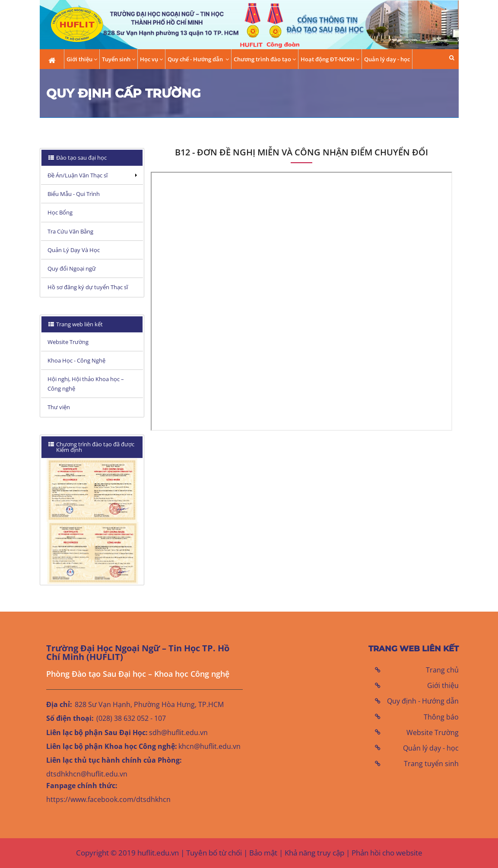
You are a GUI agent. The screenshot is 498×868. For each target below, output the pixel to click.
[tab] (92, 158)
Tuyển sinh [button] (119, 59)
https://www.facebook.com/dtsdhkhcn (108, 799)
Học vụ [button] (151, 59)
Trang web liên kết (79, 324)
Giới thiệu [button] (82, 59)
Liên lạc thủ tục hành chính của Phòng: (114, 760)
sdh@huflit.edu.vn (178, 732)
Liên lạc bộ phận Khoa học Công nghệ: (112, 746)
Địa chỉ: (59, 704)
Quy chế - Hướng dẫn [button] (198, 59)
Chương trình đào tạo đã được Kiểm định (91, 447)
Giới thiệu (443, 685)
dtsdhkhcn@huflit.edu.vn (87, 774)
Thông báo (441, 717)
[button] (452, 58)
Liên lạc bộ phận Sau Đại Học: (97, 732)
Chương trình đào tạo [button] (265, 59)
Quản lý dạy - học (387, 59)
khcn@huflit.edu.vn (209, 746)
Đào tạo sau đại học (81, 158)
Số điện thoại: (70, 718)
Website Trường (433, 732)
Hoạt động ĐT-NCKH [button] (330, 59)
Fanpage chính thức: (82, 786)
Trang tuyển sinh (431, 764)
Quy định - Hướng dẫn (423, 701)
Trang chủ (442, 670)
